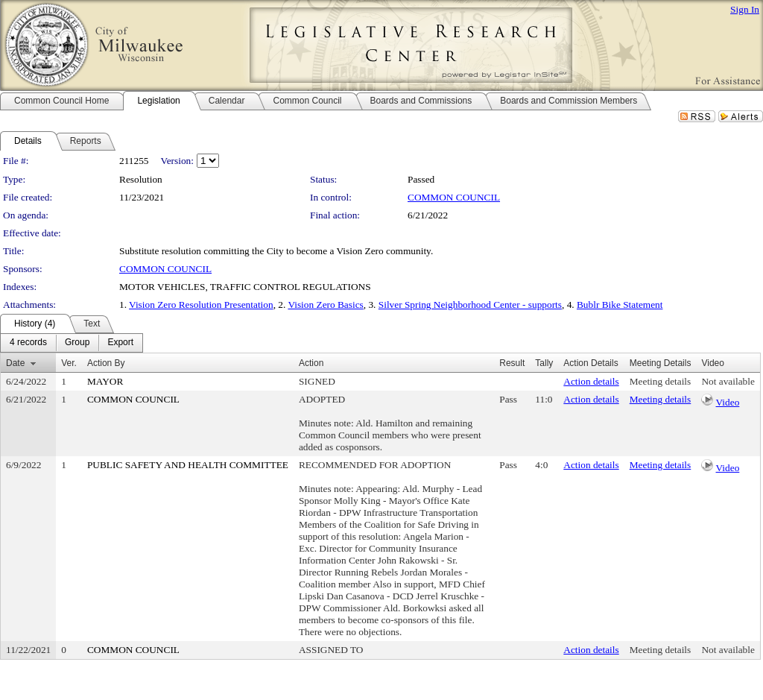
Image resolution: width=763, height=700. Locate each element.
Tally (544, 363)
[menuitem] (28, 343)
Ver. (69, 363)
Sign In (745, 9)
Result (512, 363)
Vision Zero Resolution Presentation (201, 305)
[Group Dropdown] (77, 343)
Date (15, 363)
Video (728, 402)
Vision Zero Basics (325, 305)
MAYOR (105, 381)
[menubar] (72, 343)
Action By (106, 363)
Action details (591, 381)
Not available (728, 381)
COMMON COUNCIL (454, 197)
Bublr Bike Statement (620, 305)
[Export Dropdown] (120, 343)
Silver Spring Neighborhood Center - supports (470, 305)
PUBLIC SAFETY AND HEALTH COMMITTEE (188, 465)
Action (311, 363)
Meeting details (661, 381)
